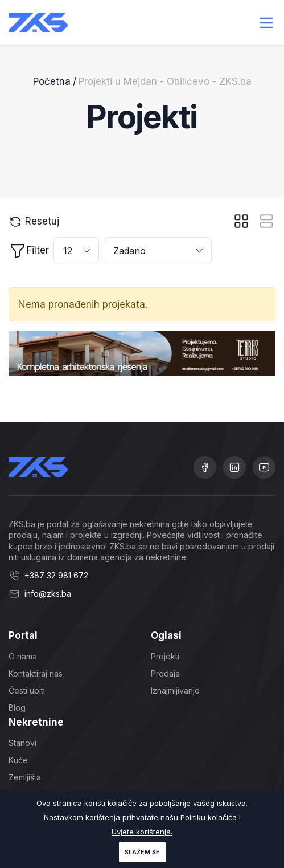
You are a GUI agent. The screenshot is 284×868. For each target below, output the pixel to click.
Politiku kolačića (209, 817)
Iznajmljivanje (175, 690)
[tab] (241, 221)
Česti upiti (27, 690)
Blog (17, 708)
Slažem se (142, 852)
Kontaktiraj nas (36, 673)
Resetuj (34, 222)
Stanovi (22, 743)
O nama (23, 656)
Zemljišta (25, 777)
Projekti (165, 656)
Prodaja (165, 673)
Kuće (18, 760)
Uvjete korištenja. (142, 832)
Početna (52, 81)
